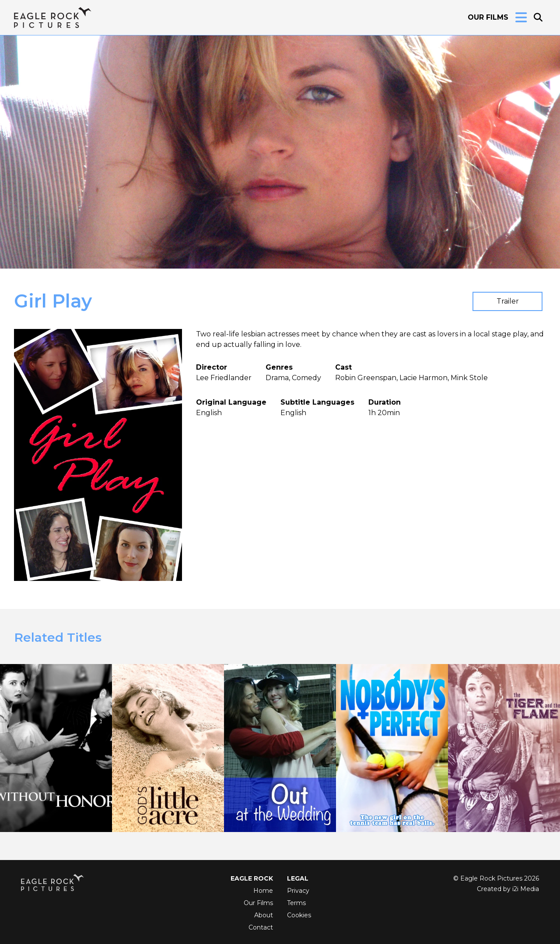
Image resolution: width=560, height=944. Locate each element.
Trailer (508, 301)
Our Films (488, 17)
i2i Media (526, 889)
